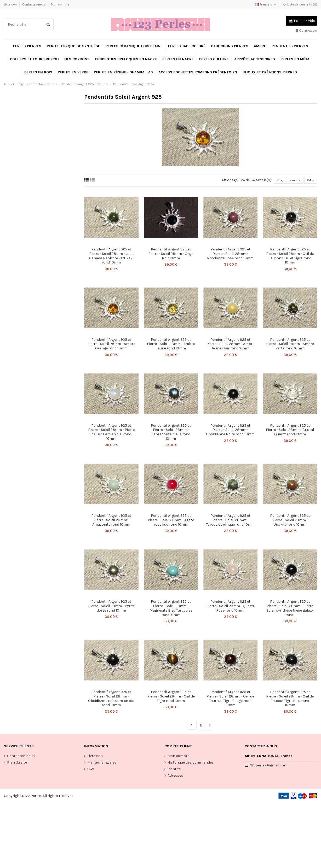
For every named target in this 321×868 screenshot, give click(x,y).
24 (310, 181)
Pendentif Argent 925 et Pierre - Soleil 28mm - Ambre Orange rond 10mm (111, 345)
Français (266, 4)
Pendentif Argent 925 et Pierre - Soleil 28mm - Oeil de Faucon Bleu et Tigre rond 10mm (290, 257)
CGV (91, 770)
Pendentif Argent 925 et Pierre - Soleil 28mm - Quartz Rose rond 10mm (230, 607)
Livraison (11, 4)
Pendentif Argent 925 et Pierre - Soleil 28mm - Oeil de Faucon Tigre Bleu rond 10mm (290, 699)
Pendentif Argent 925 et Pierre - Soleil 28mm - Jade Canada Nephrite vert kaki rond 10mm (111, 257)
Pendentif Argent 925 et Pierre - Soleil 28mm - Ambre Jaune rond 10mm (171, 345)
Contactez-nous (34, 4)
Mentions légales (102, 764)
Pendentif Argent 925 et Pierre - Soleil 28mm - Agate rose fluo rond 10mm (171, 521)
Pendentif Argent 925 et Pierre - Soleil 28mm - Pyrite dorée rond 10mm (111, 607)
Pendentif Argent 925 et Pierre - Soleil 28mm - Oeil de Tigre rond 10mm (171, 697)
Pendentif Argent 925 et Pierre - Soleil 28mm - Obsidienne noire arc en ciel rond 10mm (111, 699)
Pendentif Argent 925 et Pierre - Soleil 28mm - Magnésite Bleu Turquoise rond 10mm (171, 609)
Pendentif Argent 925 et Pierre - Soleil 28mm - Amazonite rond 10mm (111, 521)
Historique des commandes (191, 764)
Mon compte (60, 4)
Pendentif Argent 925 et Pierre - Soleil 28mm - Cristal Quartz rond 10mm (290, 430)
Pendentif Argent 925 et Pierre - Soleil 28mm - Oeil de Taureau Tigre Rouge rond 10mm (230, 699)
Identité (174, 770)
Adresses (175, 777)
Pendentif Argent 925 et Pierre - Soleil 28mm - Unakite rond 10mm (290, 521)
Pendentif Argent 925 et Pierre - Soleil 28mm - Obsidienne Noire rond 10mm (230, 430)
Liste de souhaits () (300, 4)
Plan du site (17, 764)
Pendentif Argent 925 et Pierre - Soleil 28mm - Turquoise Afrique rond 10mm (230, 521)
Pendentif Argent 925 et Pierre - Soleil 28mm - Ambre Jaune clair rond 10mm (230, 345)
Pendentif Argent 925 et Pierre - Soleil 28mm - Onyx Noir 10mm (171, 254)
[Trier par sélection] (285, 181)
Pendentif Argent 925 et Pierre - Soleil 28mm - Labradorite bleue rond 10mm (171, 433)
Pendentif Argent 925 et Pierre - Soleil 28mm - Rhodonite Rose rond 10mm (230, 254)
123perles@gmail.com (269, 767)
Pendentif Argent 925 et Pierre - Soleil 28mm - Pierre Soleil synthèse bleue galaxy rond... (290, 609)
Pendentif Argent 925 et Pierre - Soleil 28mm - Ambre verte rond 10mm (290, 345)
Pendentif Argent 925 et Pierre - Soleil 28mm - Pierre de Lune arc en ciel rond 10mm (111, 433)
